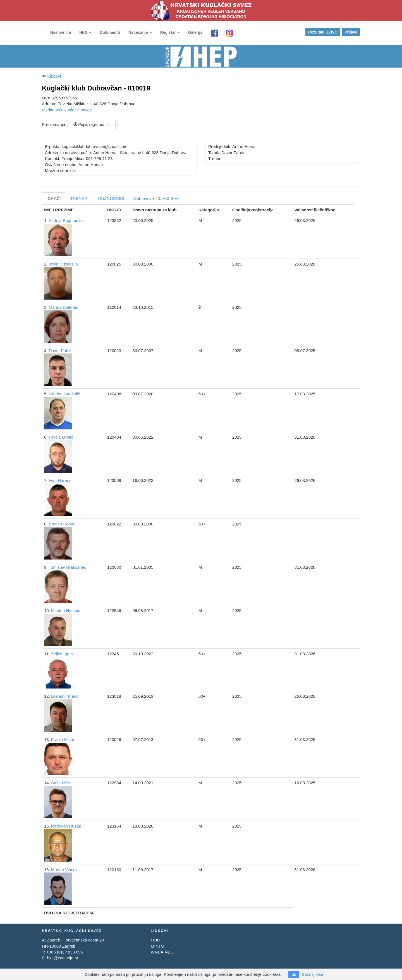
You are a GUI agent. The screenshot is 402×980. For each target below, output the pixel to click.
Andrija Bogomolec (66, 220)
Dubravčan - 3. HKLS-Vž (157, 198)
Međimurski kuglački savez (67, 110)
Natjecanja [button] (140, 32)
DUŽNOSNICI (111, 198)
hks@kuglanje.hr (63, 958)
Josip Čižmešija (63, 264)
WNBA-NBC (162, 952)
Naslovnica (61, 32)
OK (294, 975)
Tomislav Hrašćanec (67, 567)
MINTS (157, 946)
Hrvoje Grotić (61, 437)
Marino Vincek (64, 870)
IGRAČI (54, 198)
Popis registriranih (92, 125)
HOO (155, 940)
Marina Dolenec (64, 307)
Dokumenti (110, 32)
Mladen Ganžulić (64, 394)
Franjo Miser (63, 739)
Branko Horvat (62, 524)
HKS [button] (85, 32)
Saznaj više (313, 974)
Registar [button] (170, 32)
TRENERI (80, 198)
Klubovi (51, 76)
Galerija (195, 32)
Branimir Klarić (65, 696)
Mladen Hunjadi (66, 610)
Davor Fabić (60, 351)
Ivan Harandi (61, 480)
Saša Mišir (61, 783)
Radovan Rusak (66, 826)
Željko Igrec (62, 654)
